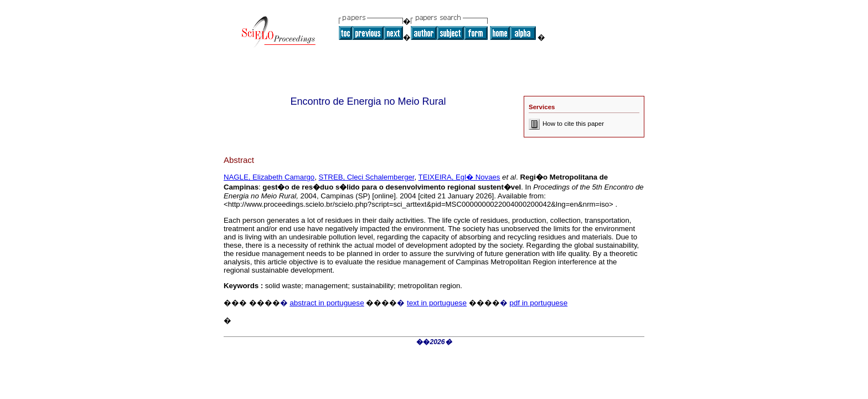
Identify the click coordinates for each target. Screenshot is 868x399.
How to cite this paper (566, 124)
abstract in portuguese (327, 303)
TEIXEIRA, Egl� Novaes (459, 177)
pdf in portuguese (538, 303)
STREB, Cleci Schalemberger (367, 177)
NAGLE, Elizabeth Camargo (269, 177)
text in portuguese (437, 303)
